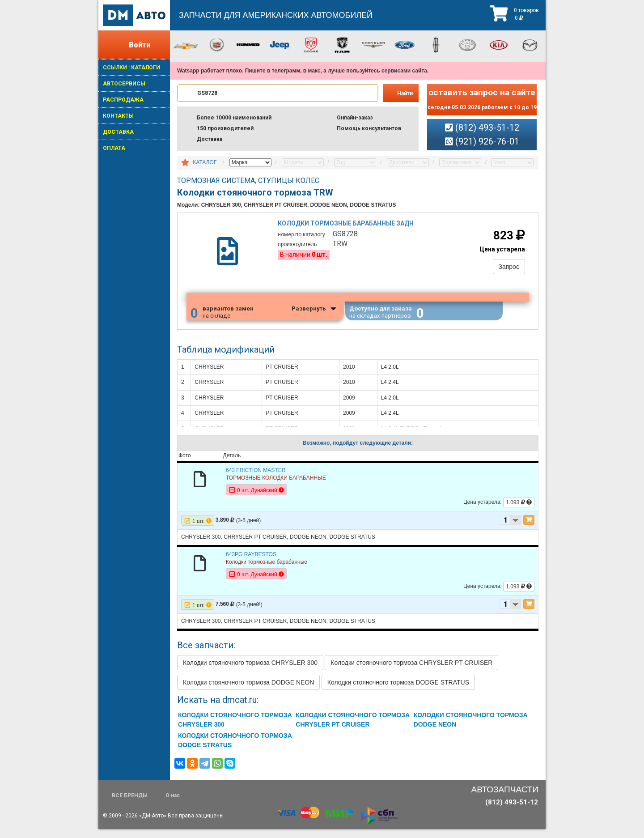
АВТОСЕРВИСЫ (124, 84)
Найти (405, 94)
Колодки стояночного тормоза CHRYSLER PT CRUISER (411, 672)
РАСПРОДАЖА (123, 100)
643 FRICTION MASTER (256, 479)
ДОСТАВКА (118, 132)
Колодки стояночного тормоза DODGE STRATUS (398, 691)
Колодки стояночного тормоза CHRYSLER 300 (250, 672)
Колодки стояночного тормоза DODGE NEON (248, 691)
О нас (173, 804)
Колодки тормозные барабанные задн (347, 226)
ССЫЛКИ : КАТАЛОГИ (131, 68)
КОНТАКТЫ (118, 116)
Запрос (506, 268)
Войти (140, 45)
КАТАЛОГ (205, 162)
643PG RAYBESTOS (251, 563)
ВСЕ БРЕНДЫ (130, 804)
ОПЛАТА (114, 148)
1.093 (519, 511)
